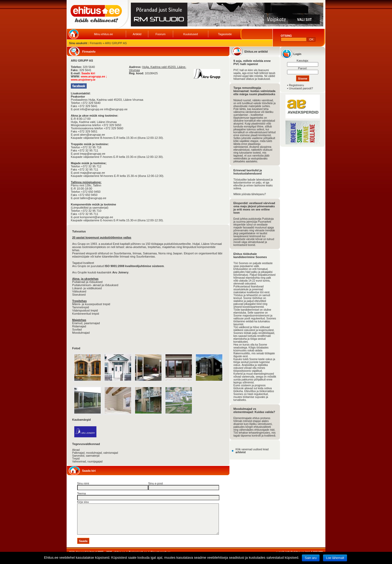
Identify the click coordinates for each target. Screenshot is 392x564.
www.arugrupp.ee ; (94, 76)
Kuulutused (190, 34)
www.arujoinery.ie (83, 80)
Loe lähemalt (335, 558)
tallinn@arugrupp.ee (93, 198)
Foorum (160, 34)
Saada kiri (88, 73)
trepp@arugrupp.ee (93, 154)
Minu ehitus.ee (104, 34)
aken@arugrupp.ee (93, 135)
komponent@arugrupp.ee (97, 217)
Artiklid (137, 34)
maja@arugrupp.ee (93, 173)
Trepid (76, 459)
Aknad (76, 450)
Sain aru (311, 558)
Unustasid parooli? (301, 88)
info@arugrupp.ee (116, 109)
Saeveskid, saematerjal (86, 456)
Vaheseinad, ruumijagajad (87, 462)
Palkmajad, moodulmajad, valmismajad (95, 453)
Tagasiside (225, 34)
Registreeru (296, 85)
